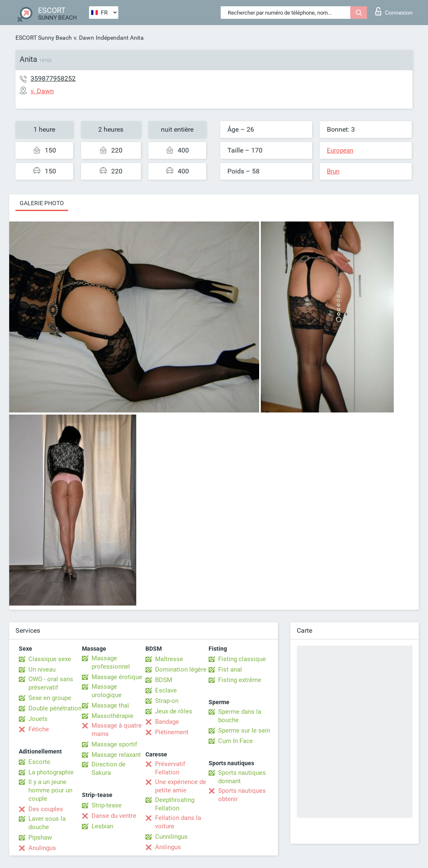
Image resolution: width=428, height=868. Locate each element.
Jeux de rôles (174, 711)
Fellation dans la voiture (178, 822)
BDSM (164, 680)
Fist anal (230, 669)
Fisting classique (242, 659)
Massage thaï (110, 705)
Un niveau (42, 669)
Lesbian (102, 826)
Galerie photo (42, 203)
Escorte (39, 762)
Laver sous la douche (47, 823)
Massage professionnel (111, 662)
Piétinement (172, 732)
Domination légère (181, 669)
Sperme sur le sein (244, 731)
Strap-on (167, 701)
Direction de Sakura (108, 769)
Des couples (46, 809)
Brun (333, 171)
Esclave (166, 690)
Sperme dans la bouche (240, 716)
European (340, 150)
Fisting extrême (240, 680)
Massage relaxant (116, 755)
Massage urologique (107, 691)
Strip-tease (107, 805)
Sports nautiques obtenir (242, 795)
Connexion (394, 11)
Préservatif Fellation (170, 768)
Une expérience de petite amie (181, 786)
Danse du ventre (114, 816)
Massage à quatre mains (117, 730)
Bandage (167, 722)
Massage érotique (117, 677)
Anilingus (168, 847)
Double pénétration (55, 708)
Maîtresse (169, 659)
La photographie (51, 772)
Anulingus (42, 848)
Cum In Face (236, 741)
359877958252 (53, 78)
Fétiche (39, 729)
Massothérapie (112, 716)
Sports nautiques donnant (242, 777)
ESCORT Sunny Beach (44, 38)
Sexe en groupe (50, 698)
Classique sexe (50, 659)
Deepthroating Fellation (175, 804)
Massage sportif (114, 744)
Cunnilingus (171, 837)
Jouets (38, 719)
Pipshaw (40, 837)
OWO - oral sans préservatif (51, 683)
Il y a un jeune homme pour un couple (50, 790)
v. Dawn (84, 38)
